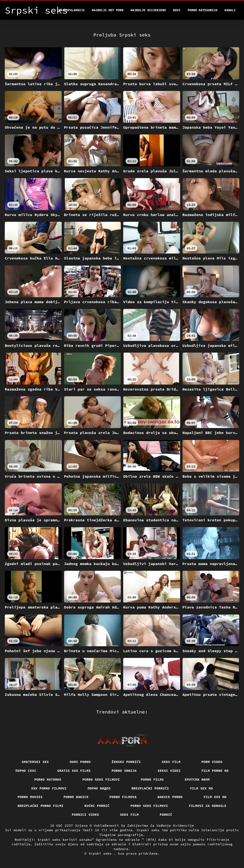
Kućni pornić (97, 806)
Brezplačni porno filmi (41, 806)
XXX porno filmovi (49, 788)
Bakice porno (170, 797)
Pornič (166, 815)
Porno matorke (48, 779)
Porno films (152, 779)
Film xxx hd (215, 797)
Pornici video (86, 815)
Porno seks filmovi (101, 779)
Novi (177, 10)
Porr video (212, 762)
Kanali (230, 10)
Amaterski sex (35, 762)
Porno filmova (123, 797)
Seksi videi (169, 771)
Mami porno (80, 762)
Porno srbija (124, 771)
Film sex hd (201, 788)
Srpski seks (101, 853)
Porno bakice (76, 797)
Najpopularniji (72, 10)
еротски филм (197, 779)
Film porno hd (215, 771)
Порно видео (99, 788)
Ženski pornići (126, 762)
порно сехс (26, 771)
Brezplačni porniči (150, 788)
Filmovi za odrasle (208, 806)
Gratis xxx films (74, 771)
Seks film (171, 762)
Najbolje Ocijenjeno (148, 10)
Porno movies (30, 797)
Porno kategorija (202, 10)
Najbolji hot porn (108, 10)
